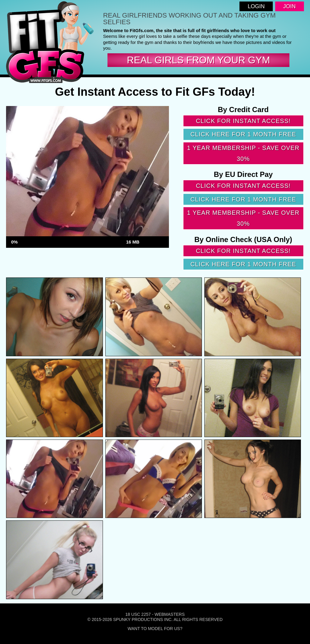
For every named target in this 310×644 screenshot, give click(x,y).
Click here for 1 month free (243, 134)
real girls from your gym (198, 60)
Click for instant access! (243, 121)
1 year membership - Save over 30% (243, 153)
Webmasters (170, 614)
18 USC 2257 (138, 614)
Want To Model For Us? (155, 629)
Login (256, 6)
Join (290, 6)
